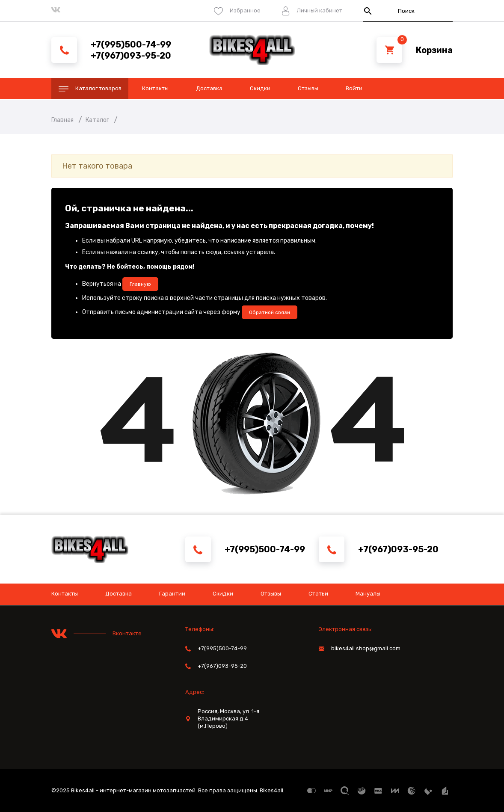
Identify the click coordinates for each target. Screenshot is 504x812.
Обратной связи (270, 312)
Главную (140, 284)
